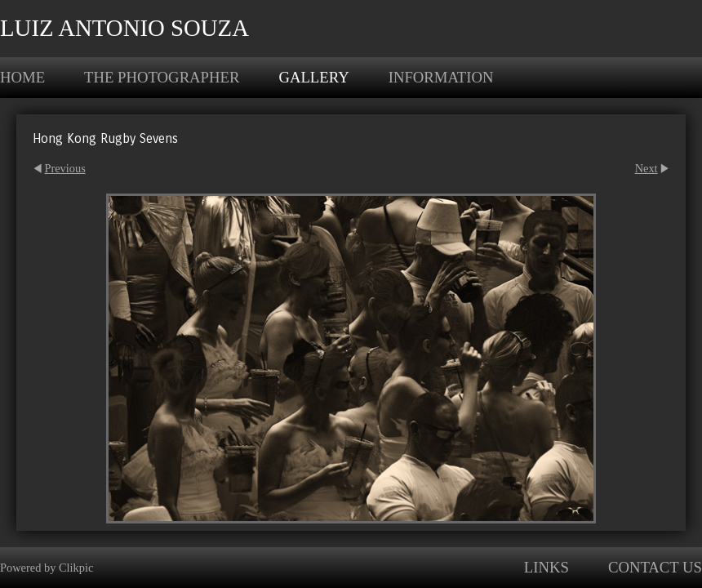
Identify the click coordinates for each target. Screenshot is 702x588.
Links (546, 567)
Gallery (313, 77)
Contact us (655, 567)
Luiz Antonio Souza (124, 28)
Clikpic (76, 568)
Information (441, 77)
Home (22, 77)
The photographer (162, 77)
